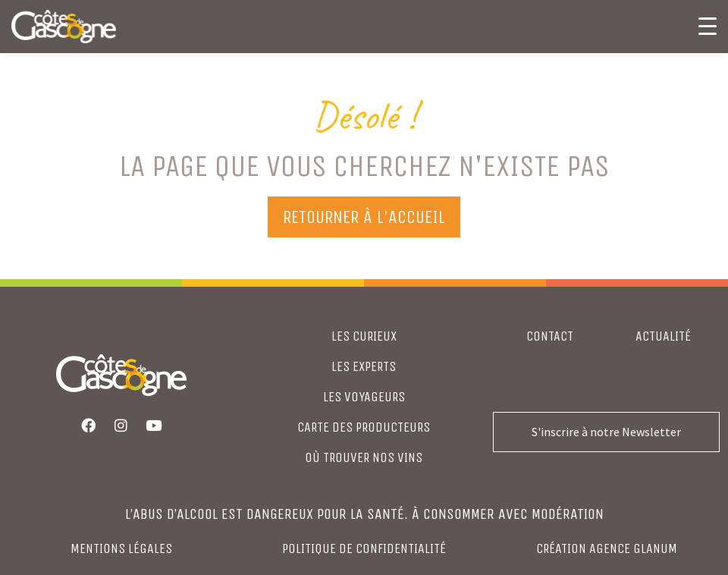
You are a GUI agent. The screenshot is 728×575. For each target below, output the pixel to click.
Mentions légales (121, 548)
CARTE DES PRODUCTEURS (364, 427)
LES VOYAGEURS (364, 397)
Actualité (663, 336)
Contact (550, 336)
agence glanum (633, 548)
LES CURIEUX (364, 336)
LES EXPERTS (364, 366)
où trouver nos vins (364, 457)
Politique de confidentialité (364, 548)
